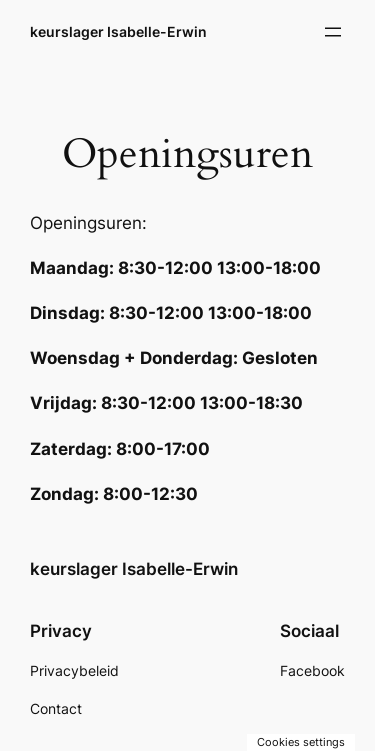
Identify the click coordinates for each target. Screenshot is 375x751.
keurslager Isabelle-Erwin (118, 31)
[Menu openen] (333, 32)
